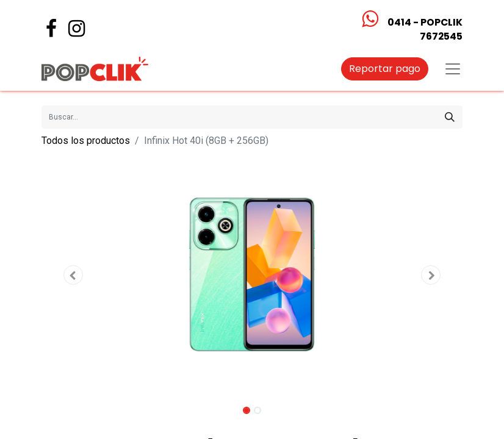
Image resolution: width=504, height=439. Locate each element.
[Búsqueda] (450, 117)
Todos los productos (86, 141)
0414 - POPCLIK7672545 (425, 29)
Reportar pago (385, 69)
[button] (73, 275)
